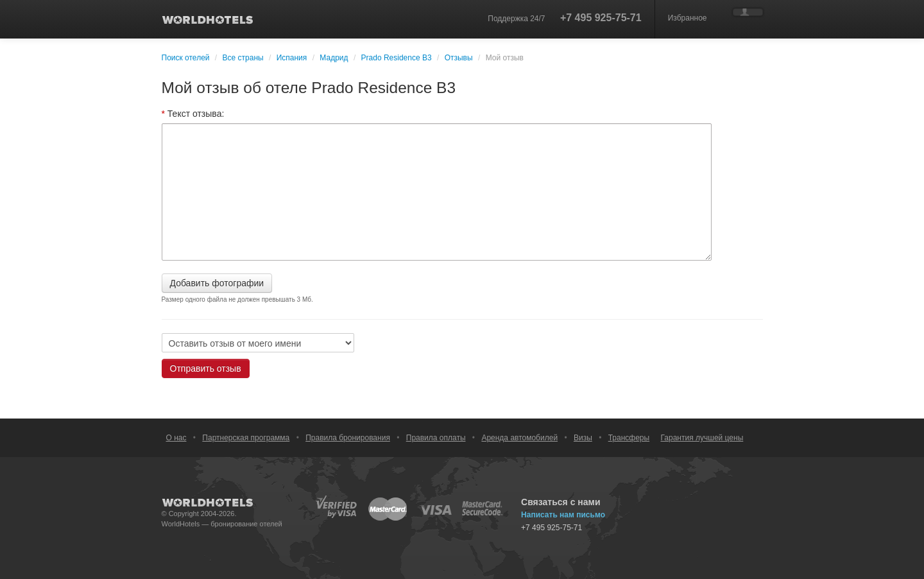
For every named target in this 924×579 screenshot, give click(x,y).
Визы (583, 438)
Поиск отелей (186, 58)
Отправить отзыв (206, 368)
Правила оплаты (436, 438)
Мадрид (334, 58)
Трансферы (629, 438)
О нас (176, 438)
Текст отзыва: (193, 114)
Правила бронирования (348, 438)
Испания (292, 58)
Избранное (688, 18)
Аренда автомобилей (519, 438)
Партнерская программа (246, 438)
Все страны (243, 58)
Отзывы (459, 58)
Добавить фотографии (217, 283)
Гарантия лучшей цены (702, 438)
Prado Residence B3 (398, 58)
